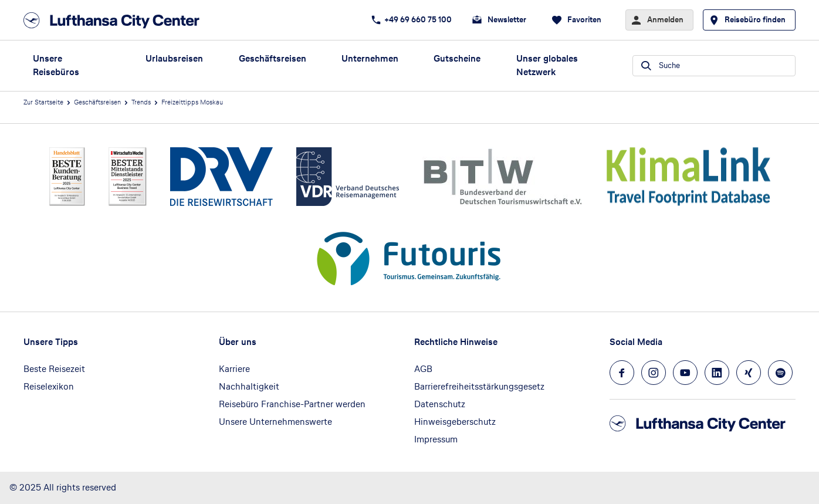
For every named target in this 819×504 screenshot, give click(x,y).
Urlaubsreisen (174, 58)
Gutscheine (457, 58)
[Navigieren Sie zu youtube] (685, 373)
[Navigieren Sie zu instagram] (654, 373)
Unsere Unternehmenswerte (275, 422)
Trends (141, 102)
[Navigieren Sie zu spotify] (780, 373)
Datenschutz (440, 404)
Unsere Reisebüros (56, 65)
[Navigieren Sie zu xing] (749, 373)
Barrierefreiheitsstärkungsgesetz (479, 386)
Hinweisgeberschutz (455, 422)
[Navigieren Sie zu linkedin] (717, 373)
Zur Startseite (43, 102)
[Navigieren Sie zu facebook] (622, 373)
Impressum (436, 439)
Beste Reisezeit (54, 369)
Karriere (234, 369)
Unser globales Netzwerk (547, 65)
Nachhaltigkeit (249, 386)
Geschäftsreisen (273, 58)
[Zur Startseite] (115, 20)
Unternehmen (370, 58)
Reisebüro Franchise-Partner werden (292, 404)
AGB (423, 369)
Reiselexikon (49, 386)
